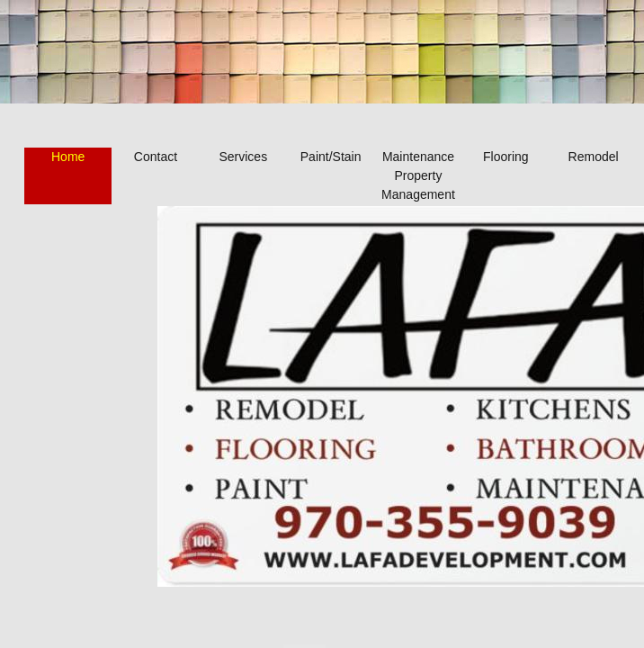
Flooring (506, 157)
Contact (156, 157)
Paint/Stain (331, 157)
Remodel (594, 157)
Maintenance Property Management (418, 175)
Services (243, 157)
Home (68, 157)
